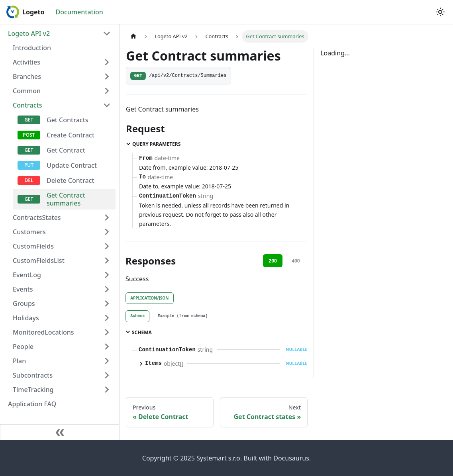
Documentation (79, 12)
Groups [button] (24, 304)
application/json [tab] (149, 298)
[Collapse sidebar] (60, 432)
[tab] (137, 316)
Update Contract (72, 165)
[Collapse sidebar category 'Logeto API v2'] (107, 33)
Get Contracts (68, 120)
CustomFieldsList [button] (39, 261)
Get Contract (66, 150)
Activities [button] (26, 62)
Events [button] (23, 289)
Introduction (32, 48)
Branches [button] (27, 76)
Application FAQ (32, 404)
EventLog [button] (27, 275)
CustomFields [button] (33, 246)
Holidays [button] (26, 318)
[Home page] (133, 36)
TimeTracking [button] (33, 390)
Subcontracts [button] (33, 375)
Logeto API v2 (29, 33)
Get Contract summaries (66, 199)
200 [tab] (273, 261)
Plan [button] (19, 361)
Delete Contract (71, 180)
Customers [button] (29, 232)
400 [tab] (296, 261)
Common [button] (27, 91)
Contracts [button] (27, 105)
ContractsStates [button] (37, 217)
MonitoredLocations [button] (43, 332)
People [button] (23, 347)
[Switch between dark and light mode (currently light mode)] (440, 12)
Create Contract (71, 135)
